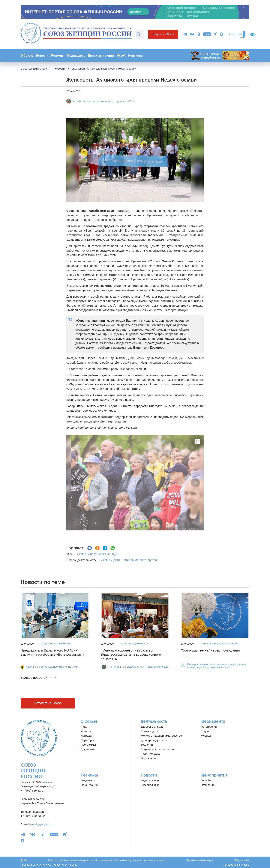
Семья (81, 554)
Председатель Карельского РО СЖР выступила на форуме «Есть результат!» (52, 652)
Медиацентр (76, 56)
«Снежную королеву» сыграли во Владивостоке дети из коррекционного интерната (131, 654)
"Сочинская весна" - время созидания (210, 650)
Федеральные (150, 780)
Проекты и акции (101, 56)
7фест (91, 554)
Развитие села (150, 754)
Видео (205, 731)
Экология (147, 745)
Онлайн (206, 780)
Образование (149, 758)
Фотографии (209, 727)
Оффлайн (207, 785)
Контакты (135, 56)
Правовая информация (200, 860)
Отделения (88, 780)
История (86, 731)
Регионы (58, 56)
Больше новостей (38, 678)
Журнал (206, 736)
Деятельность (154, 721)
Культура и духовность (135, 644)
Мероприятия (214, 775)
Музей (121, 56)
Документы (88, 749)
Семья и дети (110, 560)
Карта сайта (242, 860)
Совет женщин (108, 554)
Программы (88, 745)
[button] (75, 483)
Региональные (150, 785)
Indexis (245, 865)
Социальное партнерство (157, 749)
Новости (42, 56)
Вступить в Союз (163, 34)
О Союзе (27, 56)
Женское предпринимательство (220, 644)
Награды (86, 736)
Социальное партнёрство (139, 560)
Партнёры (87, 740)
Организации (89, 785)
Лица (84, 727)
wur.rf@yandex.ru (41, 824)
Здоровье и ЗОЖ (152, 727)
